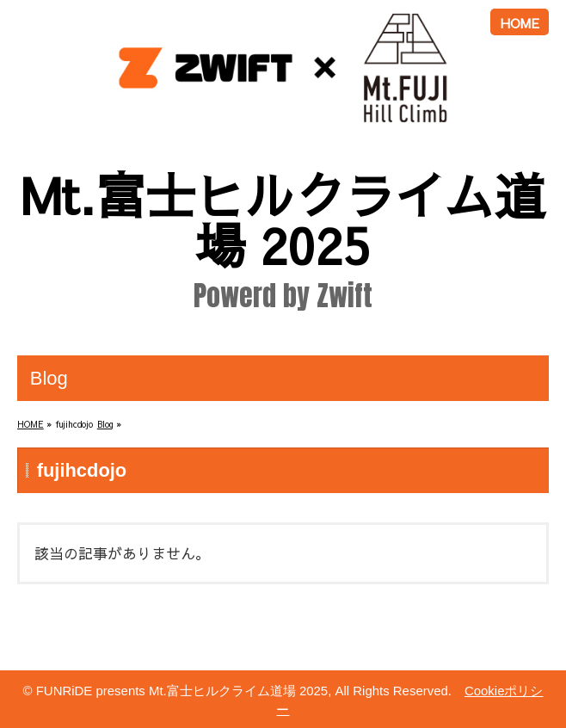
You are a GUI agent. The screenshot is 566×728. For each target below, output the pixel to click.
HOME (520, 23)
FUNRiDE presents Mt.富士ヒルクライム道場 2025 (182, 691)
